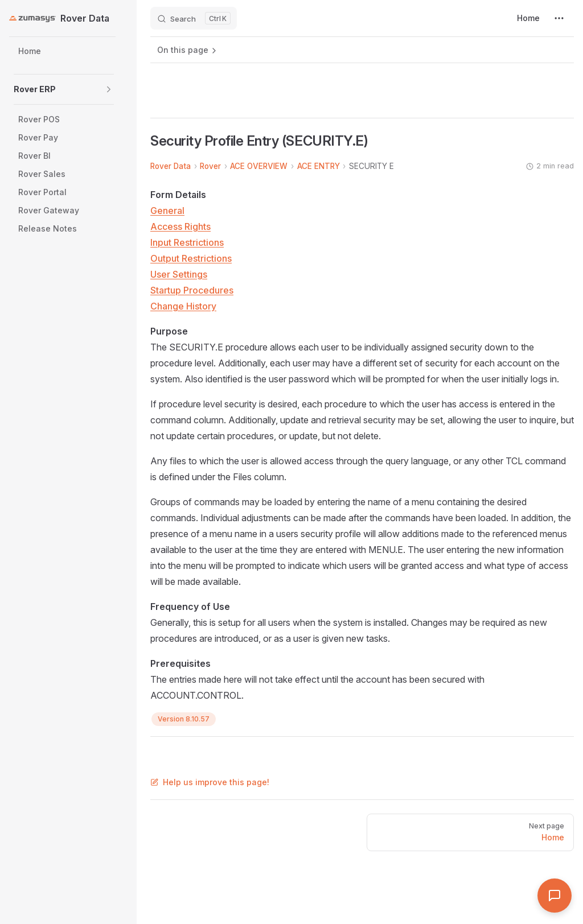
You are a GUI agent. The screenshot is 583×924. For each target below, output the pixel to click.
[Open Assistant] (555, 896)
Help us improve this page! (210, 782)
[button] (109, 89)
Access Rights (180, 226)
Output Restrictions (191, 258)
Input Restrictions (187, 242)
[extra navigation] (559, 18)
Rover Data (171, 166)
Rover (210, 166)
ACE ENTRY (319, 166)
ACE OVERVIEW (259, 166)
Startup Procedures (192, 290)
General (167, 211)
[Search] (194, 18)
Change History (183, 306)
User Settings (179, 274)
